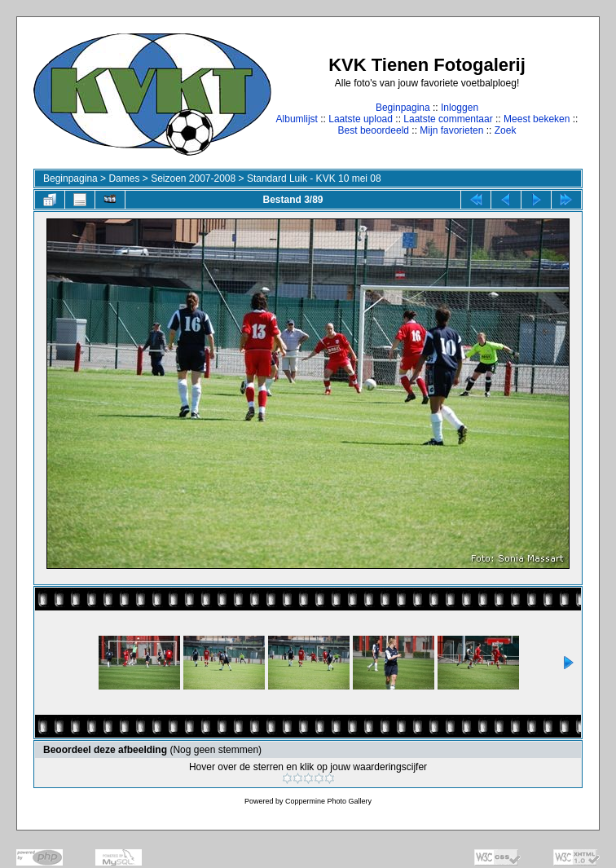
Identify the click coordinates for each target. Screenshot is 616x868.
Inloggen (460, 108)
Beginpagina (403, 108)
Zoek (506, 130)
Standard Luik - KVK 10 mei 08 (314, 178)
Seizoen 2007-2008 (193, 178)
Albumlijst (297, 119)
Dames (124, 178)
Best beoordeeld (374, 130)
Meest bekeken (537, 119)
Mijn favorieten (451, 130)
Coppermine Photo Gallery (328, 801)
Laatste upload (361, 119)
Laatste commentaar (448, 119)
